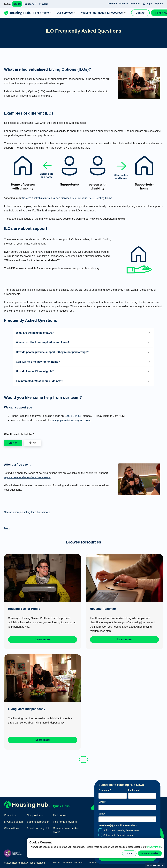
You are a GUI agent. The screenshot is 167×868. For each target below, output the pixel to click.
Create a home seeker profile (66, 830)
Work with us (11, 828)
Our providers (35, 815)
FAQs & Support (14, 822)
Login (147, 4)
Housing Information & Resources (102, 13)
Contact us (10, 815)
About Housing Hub (38, 828)
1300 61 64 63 (73, 416)
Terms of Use (95, 863)
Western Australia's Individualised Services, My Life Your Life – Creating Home (67, 198)
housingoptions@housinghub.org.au (70, 420)
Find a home (41, 13)
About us (135, 4)
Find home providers (65, 822)
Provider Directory (118, 4)
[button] (83, 333)
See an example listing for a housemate (27, 512)
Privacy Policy (154, 847)
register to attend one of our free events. (27, 477)
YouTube (79, 863)
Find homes (60, 815)
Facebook (56, 863)
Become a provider (38, 822)
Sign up (159, 4)
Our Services (65, 13)
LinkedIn (67, 863)
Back (7, 529)
